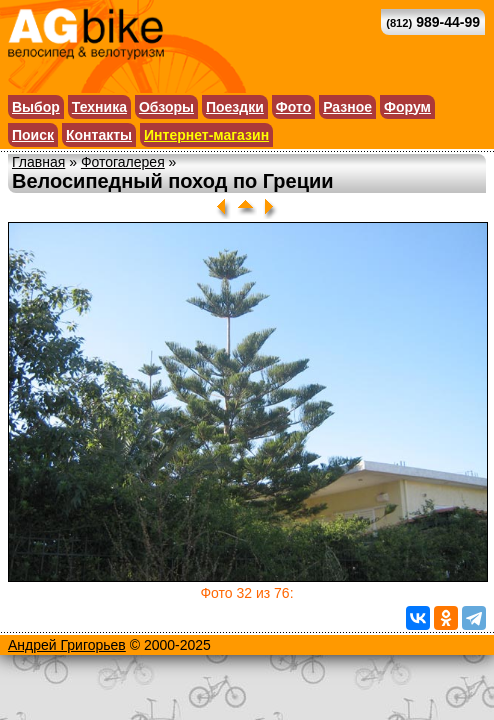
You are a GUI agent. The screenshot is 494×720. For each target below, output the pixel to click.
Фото (293, 107)
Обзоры (166, 107)
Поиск (33, 135)
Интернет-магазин (206, 135)
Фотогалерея (123, 162)
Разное (347, 107)
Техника (99, 107)
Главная (38, 162)
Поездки (235, 107)
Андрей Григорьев (67, 645)
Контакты (99, 135)
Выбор (36, 107)
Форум (407, 107)
